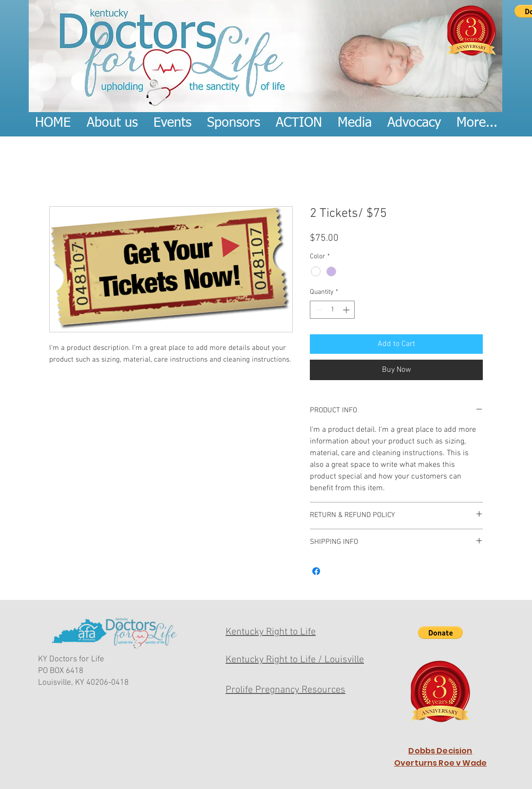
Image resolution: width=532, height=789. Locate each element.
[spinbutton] (332, 310)
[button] (440, 633)
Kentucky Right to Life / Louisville (295, 660)
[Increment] (347, 310)
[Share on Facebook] (316, 571)
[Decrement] (317, 310)
